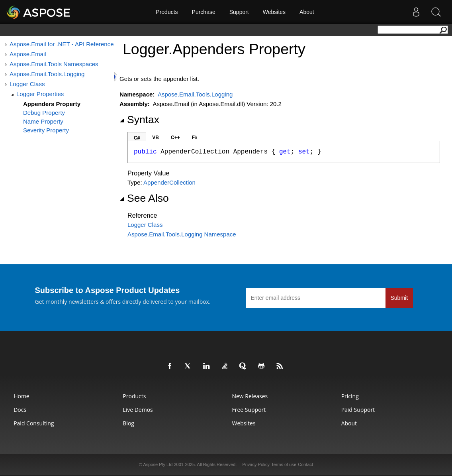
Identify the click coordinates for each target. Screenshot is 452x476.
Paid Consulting (34, 423)
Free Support (249, 410)
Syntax (139, 120)
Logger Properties (40, 94)
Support (239, 12)
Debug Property (44, 113)
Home (22, 396)
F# (195, 138)
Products (167, 12)
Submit (399, 298)
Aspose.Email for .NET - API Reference (62, 44)
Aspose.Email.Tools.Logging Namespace (182, 234)
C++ (175, 138)
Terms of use (284, 464)
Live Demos (138, 410)
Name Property (43, 121)
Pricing (350, 396)
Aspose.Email (28, 54)
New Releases (250, 396)
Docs (20, 410)
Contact (305, 464)
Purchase (204, 12)
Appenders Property (52, 104)
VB (156, 138)
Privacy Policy (256, 464)
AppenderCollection (169, 182)
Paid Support (358, 410)
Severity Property (46, 130)
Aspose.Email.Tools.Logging (47, 74)
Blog (128, 423)
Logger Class (27, 84)
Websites (274, 12)
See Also (144, 198)
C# (137, 138)
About (307, 12)
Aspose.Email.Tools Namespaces (54, 64)
